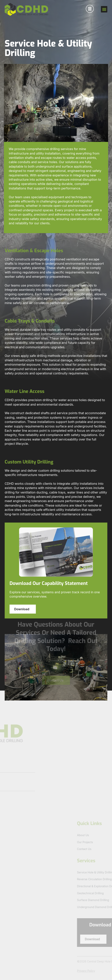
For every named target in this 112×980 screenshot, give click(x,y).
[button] (104, 9)
